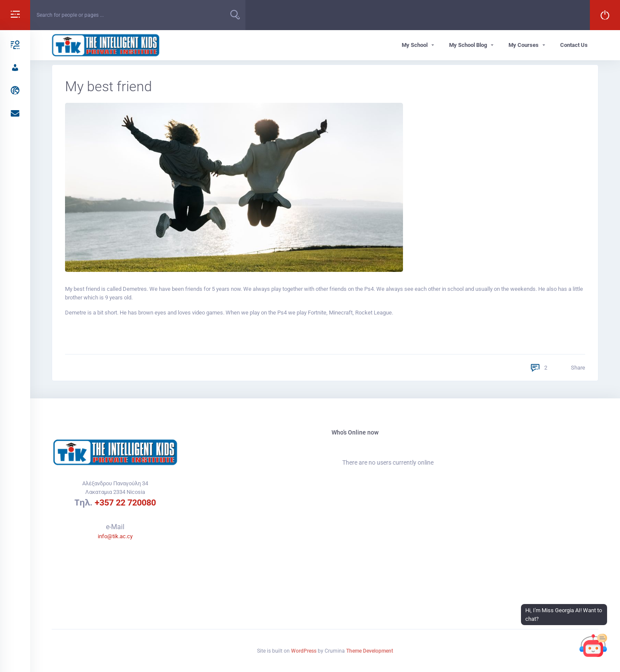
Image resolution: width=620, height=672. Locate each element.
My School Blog (468, 45)
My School (415, 45)
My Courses (524, 45)
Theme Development (370, 651)
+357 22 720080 (125, 502)
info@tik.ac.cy (115, 536)
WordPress (304, 651)
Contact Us (574, 45)
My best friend (108, 86)
